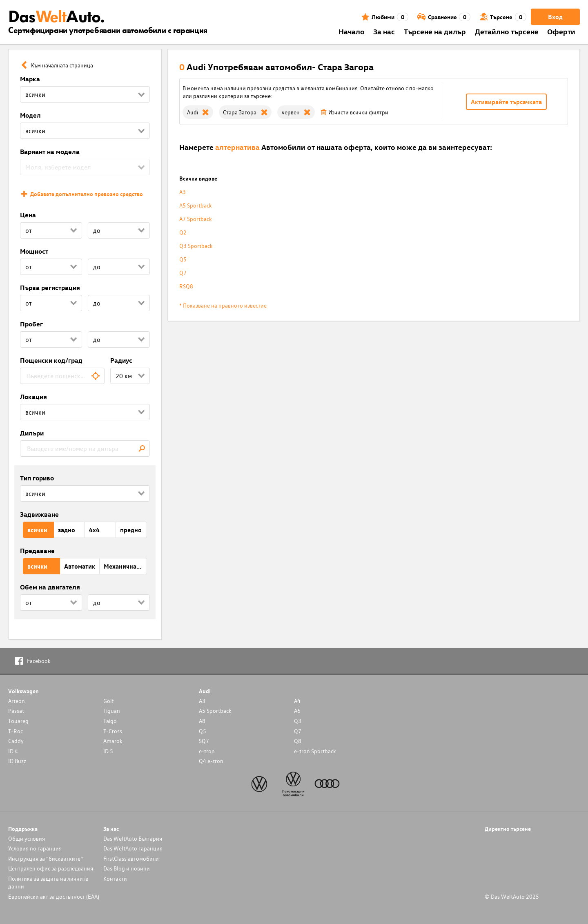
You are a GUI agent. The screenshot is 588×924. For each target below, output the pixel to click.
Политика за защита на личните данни (48, 882)
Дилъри (32, 433)
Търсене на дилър (435, 31)
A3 (183, 192)
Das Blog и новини (127, 868)
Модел (30, 115)
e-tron (207, 751)
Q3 (298, 721)
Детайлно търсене (507, 31)
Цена (28, 215)
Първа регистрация (50, 288)
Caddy (16, 741)
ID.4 (13, 751)
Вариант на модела (50, 152)
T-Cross (113, 731)
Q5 (183, 259)
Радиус (121, 360)
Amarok (113, 741)
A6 (297, 711)
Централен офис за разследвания (51, 868)
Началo (352, 31)
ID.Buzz (17, 761)
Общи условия (27, 838)
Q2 (183, 232)
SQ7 (204, 741)
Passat (16, 711)
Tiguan (112, 711)
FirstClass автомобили (131, 858)
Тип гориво (37, 478)
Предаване (37, 551)
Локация (33, 397)
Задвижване (39, 514)
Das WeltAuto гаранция (133, 848)
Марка (30, 79)
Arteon (17, 701)
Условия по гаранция (35, 848)
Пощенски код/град (51, 360)
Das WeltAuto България (133, 838)
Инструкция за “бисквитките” (46, 858)
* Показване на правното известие (223, 305)
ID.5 (108, 751)
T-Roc (16, 731)
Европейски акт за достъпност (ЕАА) (54, 896)
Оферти (561, 31)
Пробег (31, 324)
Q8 (298, 741)
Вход (555, 17)
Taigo (110, 721)
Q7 (183, 273)
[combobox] (62, 376)
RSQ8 (186, 286)
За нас (384, 31)
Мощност (34, 251)
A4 (297, 701)
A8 (202, 721)
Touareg (18, 721)
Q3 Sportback (196, 246)
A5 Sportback (196, 205)
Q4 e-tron (211, 761)
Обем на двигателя (50, 587)
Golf (109, 701)
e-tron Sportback (315, 751)
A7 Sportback (196, 219)
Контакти (115, 878)
